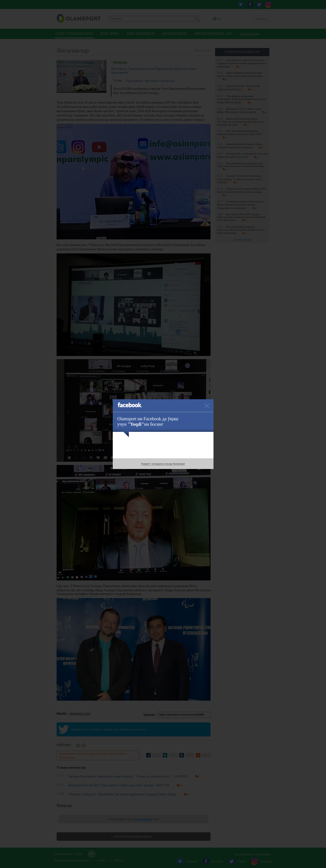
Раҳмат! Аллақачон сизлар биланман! (163, 464)
